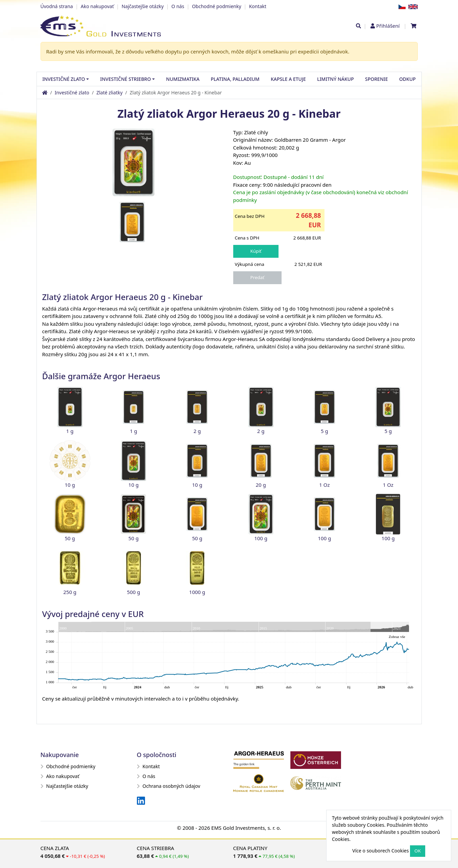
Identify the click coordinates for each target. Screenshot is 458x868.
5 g (324, 431)
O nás (178, 6)
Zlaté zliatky (109, 93)
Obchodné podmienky (217, 6)
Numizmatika (183, 79)
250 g (70, 592)
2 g (197, 431)
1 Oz (324, 485)
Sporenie (376, 79)
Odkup (407, 79)
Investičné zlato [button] (64, 79)
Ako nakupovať (97, 6)
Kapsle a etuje (288, 79)
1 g (70, 431)
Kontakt (258, 6)
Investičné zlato (72, 93)
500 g (134, 592)
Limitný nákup (335, 79)
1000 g (197, 592)
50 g (70, 538)
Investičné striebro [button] (125, 79)
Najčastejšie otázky (143, 6)
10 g (70, 485)
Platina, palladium (235, 79)
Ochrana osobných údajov (169, 786)
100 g (261, 538)
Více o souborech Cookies (380, 851)
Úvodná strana (57, 6)
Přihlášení (388, 26)
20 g (261, 485)
